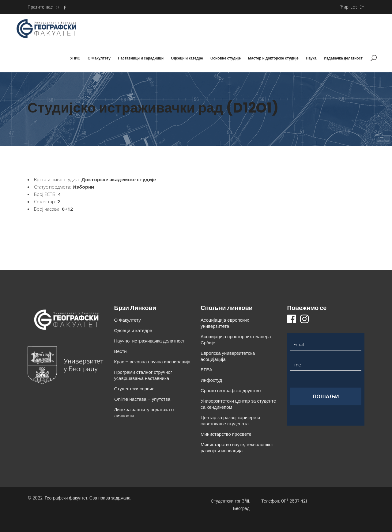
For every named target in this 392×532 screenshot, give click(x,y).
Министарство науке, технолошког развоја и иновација (237, 448)
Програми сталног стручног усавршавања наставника (143, 375)
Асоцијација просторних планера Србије (236, 340)
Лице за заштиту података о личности (144, 413)
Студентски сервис (134, 389)
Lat (354, 7)
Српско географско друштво (231, 390)
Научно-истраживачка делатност (150, 341)
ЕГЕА (206, 370)
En (362, 7)
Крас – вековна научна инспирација (152, 362)
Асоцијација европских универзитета (225, 323)
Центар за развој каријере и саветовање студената (230, 421)
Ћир (344, 7)
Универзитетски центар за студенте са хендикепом (238, 404)
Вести (121, 351)
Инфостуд (211, 380)
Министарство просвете (226, 434)
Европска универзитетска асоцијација (228, 356)
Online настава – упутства (142, 399)
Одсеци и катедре (133, 330)
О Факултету (128, 320)
